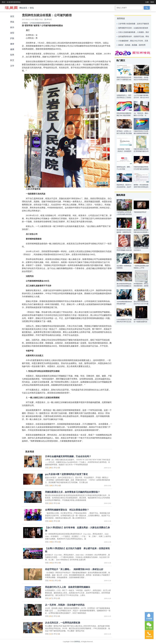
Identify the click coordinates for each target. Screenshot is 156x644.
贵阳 (41, 23)
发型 (12, 33)
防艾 (12, 60)
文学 (12, 66)
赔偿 (44, 23)
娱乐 (12, 27)
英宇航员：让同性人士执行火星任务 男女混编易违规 (124, 133)
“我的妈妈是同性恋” (140, 212)
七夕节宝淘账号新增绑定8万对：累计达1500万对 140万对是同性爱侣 (141, 98)
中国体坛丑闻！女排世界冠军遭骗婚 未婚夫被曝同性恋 (124, 250)
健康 (12, 49)
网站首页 (23, 8)
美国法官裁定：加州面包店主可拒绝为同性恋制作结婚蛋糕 (141, 80)
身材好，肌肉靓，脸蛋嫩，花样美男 (132, 45)
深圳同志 (77, 642)
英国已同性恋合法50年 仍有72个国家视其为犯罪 (124, 80)
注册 (147, 2)
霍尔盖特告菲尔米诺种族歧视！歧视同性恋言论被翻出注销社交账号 (124, 232)
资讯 (32, 8)
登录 (152, 2)
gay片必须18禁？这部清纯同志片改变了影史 (66, 474)
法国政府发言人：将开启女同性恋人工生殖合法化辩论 (124, 98)
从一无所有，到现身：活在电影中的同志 (65, 605)
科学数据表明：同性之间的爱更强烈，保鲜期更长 (141, 286)
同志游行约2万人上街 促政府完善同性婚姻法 (68, 587)
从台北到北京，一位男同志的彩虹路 (63, 623)
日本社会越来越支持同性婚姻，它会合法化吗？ (68, 456)
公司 (31, 23)
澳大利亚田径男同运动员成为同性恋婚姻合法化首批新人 (124, 286)
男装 (12, 22)
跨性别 (48, 23)
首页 (12, 16)
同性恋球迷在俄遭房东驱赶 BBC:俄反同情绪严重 (124, 115)
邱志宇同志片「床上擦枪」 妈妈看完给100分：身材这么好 (74, 569)
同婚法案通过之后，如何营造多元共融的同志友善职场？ (73, 492)
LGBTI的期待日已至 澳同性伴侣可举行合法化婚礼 (124, 322)
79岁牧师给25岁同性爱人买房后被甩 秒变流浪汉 (124, 214)
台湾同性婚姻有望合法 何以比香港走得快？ (67, 510)
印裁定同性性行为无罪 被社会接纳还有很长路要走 (141, 133)
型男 (12, 55)
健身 (12, 44)
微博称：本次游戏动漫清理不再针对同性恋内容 (141, 187)
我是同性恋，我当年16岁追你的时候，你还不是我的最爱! (124, 187)
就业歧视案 (36, 23)
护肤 (12, 38)
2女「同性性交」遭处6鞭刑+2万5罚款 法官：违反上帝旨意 (141, 115)
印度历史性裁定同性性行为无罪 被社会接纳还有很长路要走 (141, 169)
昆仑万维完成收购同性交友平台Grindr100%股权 (141, 304)
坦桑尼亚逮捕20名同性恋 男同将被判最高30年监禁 (141, 151)
